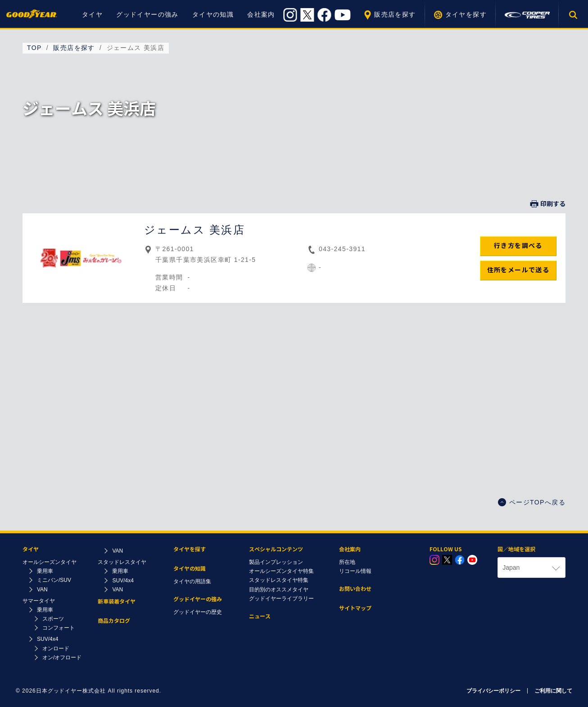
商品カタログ (114, 621)
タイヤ (92, 14)
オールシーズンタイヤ (50, 562)
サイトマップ (355, 608)
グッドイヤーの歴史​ (198, 612)
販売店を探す (395, 14)
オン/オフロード (62, 657)
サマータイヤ (39, 601)
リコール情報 (355, 571)
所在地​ (347, 562)
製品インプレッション (276, 562)
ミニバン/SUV (54, 580)
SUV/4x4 (47, 639)
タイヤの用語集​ (192, 581)
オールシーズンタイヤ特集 (281, 571)
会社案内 (261, 14)
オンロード (56, 648)
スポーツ (53, 619)
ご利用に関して (553, 691)
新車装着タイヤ (117, 601)
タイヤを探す (466, 14)
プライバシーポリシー (493, 691)
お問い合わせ (355, 589)
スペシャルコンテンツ (276, 549)
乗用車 (45, 571)
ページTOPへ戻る (532, 502)
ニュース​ (260, 616)
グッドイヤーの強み (147, 14)
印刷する (548, 204)
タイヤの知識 (213, 14)
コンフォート (59, 628)
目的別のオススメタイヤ (279, 590)
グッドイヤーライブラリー (281, 599)
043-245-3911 (342, 249)
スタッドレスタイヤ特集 (279, 580)
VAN (42, 590)
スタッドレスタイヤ (122, 562)
